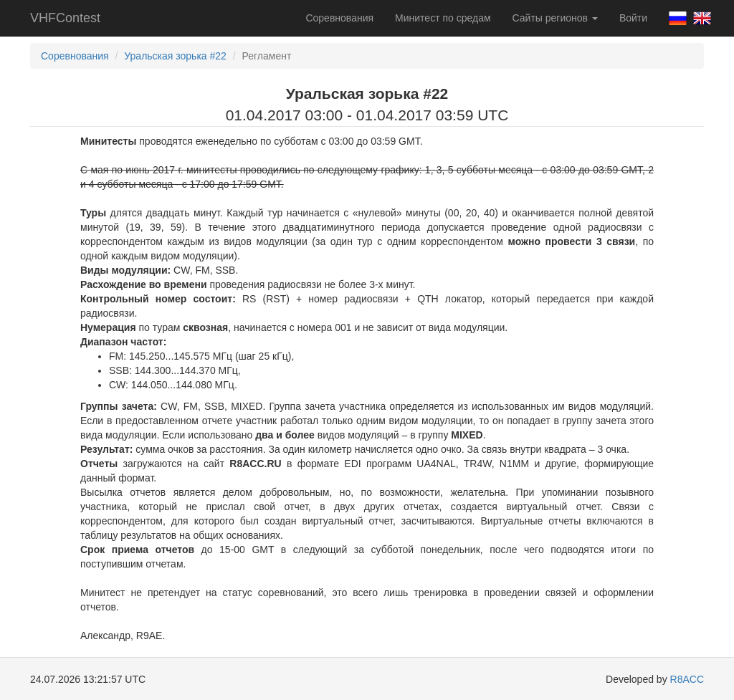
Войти (633, 18)
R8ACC (687, 679)
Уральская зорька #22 (175, 56)
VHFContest (65, 18)
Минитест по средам (443, 18)
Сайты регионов (555, 18)
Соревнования (339, 18)
